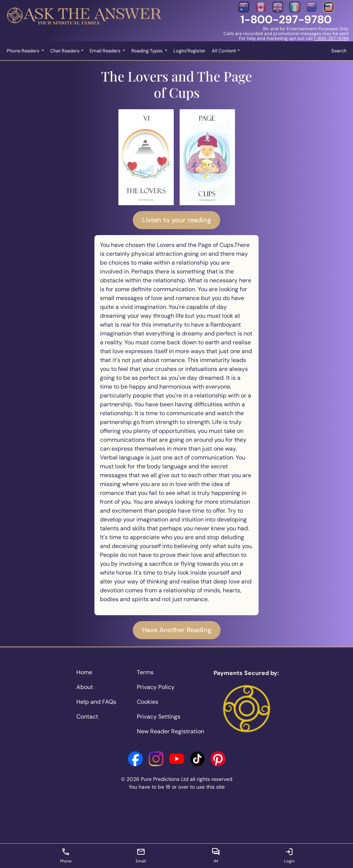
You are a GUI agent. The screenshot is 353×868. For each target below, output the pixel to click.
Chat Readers (65, 51)
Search (339, 51)
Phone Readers (24, 51)
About (85, 687)
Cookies (148, 702)
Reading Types (148, 51)
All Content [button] (224, 51)
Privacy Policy (156, 687)
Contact (87, 717)
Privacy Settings (159, 717)
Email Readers (106, 51)
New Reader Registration (170, 731)
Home (84, 672)
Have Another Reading (177, 630)
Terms (145, 672)
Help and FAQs (96, 702)
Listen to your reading (176, 220)
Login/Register (189, 51)
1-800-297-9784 (331, 38)
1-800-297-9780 (286, 19)
